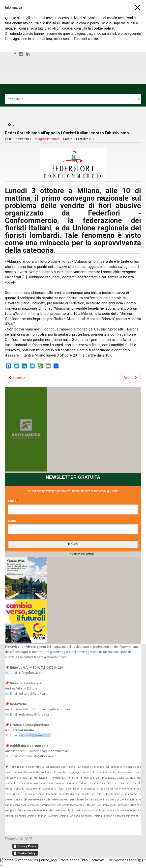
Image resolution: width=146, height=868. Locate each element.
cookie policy (103, 28)
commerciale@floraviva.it (37, 756)
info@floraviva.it (31, 673)
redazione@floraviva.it (35, 714)
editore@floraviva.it (33, 694)
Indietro (17, 378)
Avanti (130, 378)
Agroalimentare (49, 139)
